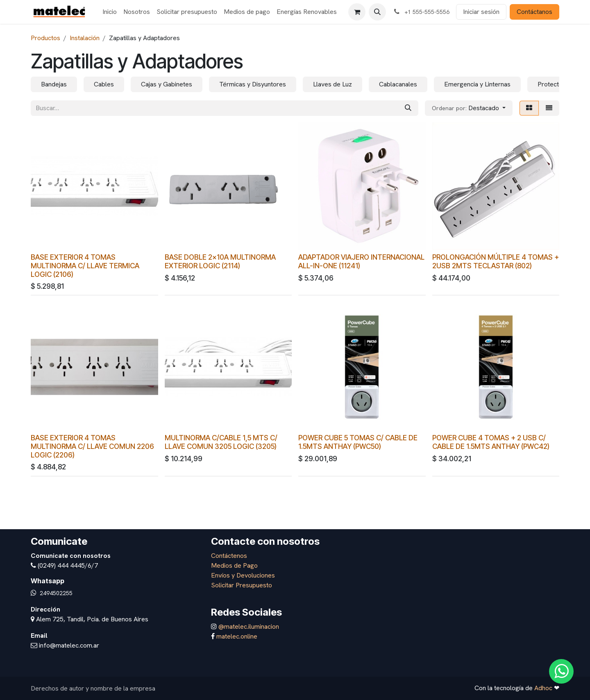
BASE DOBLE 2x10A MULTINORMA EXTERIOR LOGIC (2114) (220, 261)
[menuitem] (110, 12)
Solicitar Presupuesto (242, 585)
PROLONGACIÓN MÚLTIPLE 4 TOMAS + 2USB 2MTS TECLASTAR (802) (496, 261)
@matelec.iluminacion (248, 626)
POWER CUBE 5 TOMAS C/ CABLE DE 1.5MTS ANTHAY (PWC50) (358, 442)
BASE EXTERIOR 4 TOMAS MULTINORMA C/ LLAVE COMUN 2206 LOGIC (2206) (92, 446)
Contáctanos (534, 12)
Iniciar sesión (481, 12)
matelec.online (237, 636)
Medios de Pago (234, 565)
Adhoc (544, 688)
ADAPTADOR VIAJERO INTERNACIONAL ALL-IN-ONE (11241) (361, 261)
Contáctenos (229, 556)
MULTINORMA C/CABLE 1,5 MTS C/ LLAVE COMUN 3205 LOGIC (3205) (221, 442)
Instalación (85, 38)
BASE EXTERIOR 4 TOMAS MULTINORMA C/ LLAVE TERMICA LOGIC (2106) (85, 265)
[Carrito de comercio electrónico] (357, 12)
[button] (377, 12)
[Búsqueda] (408, 108)
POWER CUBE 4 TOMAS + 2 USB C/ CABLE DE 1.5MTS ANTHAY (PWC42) (491, 442)
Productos (45, 38)
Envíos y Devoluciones (243, 575)
